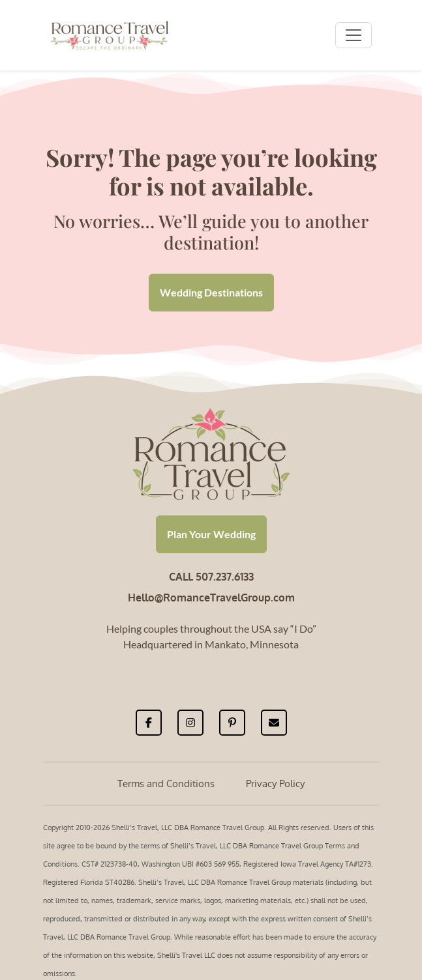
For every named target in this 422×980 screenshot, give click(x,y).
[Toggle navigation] (354, 35)
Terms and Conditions (166, 784)
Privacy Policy (275, 784)
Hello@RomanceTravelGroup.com (211, 598)
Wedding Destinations (211, 292)
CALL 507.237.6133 (211, 577)
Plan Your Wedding (211, 534)
